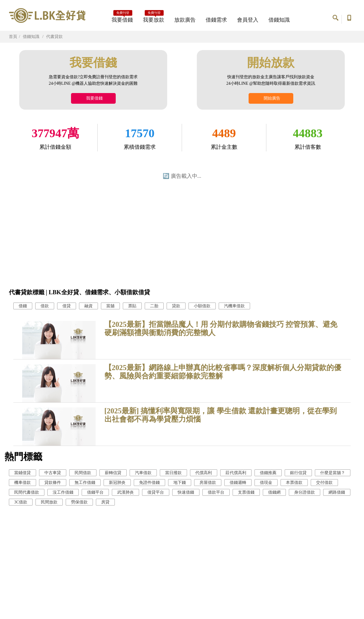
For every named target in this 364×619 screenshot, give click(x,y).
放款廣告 (185, 20)
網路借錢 (337, 492)
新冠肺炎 (117, 483)
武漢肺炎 (125, 492)
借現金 (266, 483)
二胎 (154, 306)
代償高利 (204, 473)
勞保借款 (79, 502)
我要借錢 (122, 18)
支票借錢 (246, 492)
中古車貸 (53, 473)
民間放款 (49, 502)
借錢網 (274, 492)
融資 (88, 306)
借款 (45, 306)
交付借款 (324, 483)
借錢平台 (95, 492)
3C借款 (21, 502)
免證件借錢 (149, 483)
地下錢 (180, 483)
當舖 (110, 306)
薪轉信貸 (113, 473)
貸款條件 (53, 483)
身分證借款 (305, 492)
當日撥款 (173, 473)
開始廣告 (271, 98)
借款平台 (216, 492)
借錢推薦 (268, 473)
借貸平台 (156, 492)
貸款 (176, 306)
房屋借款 (208, 483)
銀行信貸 (298, 473)
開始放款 (271, 63)
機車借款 (22, 483)
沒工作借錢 (63, 492)
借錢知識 (279, 20)
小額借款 (202, 306)
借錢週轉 (238, 483)
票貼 (132, 306)
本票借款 (294, 483)
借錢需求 (216, 20)
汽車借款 (143, 473)
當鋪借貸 (22, 473)
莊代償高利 (236, 473)
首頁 (13, 37)
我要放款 (154, 18)
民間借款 (83, 473)
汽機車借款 (234, 306)
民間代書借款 (27, 492)
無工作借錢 (85, 483)
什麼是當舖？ (333, 473)
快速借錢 (186, 492)
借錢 (23, 306)
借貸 (67, 306)
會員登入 (248, 20)
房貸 (105, 502)
